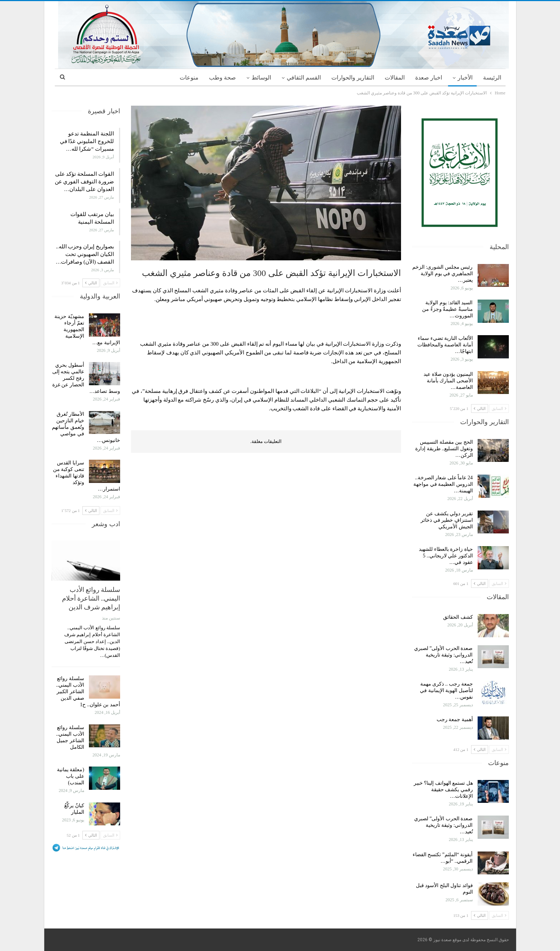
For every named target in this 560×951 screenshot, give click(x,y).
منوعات (189, 78)
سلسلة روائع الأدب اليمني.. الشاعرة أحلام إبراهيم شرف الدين (91, 598)
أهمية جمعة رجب (455, 720)
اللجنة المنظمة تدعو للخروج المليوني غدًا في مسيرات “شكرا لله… (87, 141)
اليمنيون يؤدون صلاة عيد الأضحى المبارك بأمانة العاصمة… (448, 381)
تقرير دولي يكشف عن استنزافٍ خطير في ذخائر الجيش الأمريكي (447, 520)
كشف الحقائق (457, 617)
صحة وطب (222, 78)
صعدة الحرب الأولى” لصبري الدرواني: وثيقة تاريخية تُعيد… (443, 655)
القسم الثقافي (304, 78)
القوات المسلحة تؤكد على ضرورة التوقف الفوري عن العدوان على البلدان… (84, 182)
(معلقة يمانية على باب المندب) (71, 776)
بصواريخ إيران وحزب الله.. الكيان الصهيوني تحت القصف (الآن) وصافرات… (85, 254)
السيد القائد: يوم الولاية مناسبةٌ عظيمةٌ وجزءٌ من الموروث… (447, 309)
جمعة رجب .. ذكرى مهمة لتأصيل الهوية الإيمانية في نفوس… (446, 690)
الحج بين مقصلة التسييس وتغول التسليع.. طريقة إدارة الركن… (444, 449)
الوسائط (261, 78)
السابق (499, 409)
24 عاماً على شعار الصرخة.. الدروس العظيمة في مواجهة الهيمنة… (443, 484)
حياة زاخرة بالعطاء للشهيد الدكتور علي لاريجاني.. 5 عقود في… (446, 556)
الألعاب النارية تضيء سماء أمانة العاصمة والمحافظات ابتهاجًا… (445, 345)
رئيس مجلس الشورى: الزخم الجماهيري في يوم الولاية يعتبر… (442, 274)
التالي (480, 409)
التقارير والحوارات (353, 78)
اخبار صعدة (429, 78)
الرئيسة (492, 78)
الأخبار (465, 78)
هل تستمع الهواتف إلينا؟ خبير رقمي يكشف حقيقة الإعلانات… (443, 790)
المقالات (395, 78)
